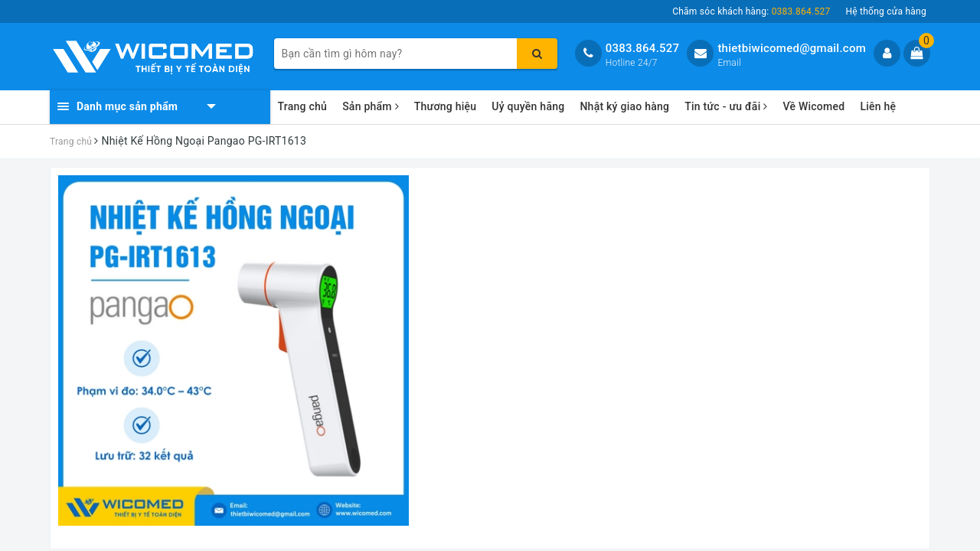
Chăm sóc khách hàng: (751, 11)
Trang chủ (303, 106)
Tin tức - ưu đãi (726, 106)
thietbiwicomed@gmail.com (792, 48)
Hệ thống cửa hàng (886, 11)
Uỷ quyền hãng (528, 106)
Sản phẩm (371, 106)
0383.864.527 (643, 48)
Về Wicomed (813, 106)
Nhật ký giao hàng (624, 106)
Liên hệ (878, 106)
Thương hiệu (446, 106)
